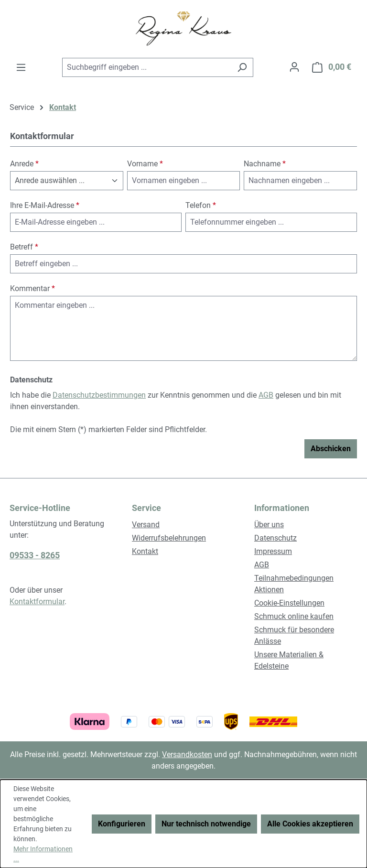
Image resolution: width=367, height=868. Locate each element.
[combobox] (147, 67)
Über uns (269, 525)
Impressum (273, 551)
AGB (266, 395)
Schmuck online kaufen (294, 616)
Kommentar (32, 288)
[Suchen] (242, 67)
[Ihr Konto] (294, 67)
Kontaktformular (37, 602)
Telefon (201, 205)
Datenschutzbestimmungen (99, 395)
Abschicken (331, 449)
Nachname (265, 164)
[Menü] (21, 67)
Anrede (24, 164)
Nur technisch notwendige (206, 824)
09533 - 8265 (35, 555)
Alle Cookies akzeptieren (310, 824)
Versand (146, 525)
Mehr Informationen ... (43, 854)
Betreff (24, 247)
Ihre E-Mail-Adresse (45, 205)
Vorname (145, 164)
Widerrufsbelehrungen (169, 538)
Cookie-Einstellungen (289, 603)
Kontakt (145, 551)
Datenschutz (275, 538)
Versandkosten (187, 754)
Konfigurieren (122, 824)
